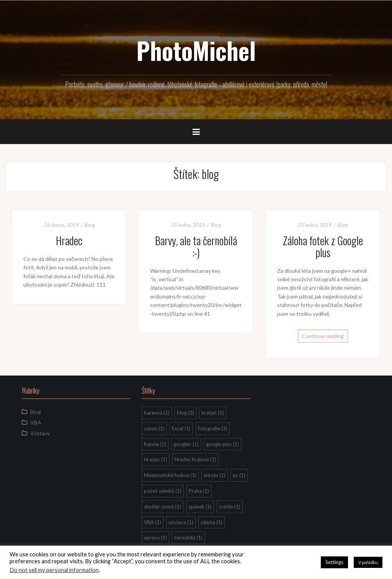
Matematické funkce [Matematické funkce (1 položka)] (170, 475)
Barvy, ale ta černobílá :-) (196, 246)
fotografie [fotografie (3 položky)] (213, 428)
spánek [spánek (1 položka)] (200, 507)
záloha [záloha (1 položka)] (212, 522)
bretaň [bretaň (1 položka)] (212, 413)
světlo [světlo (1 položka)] (229, 507)
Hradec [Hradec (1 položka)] (156, 459)
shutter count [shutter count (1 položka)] (163, 507)
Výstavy (40, 433)
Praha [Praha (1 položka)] (199, 491)
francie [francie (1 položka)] (155, 444)
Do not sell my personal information (54, 570)
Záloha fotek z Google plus (323, 246)
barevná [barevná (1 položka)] (157, 413)
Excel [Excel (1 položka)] (181, 428)
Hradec (69, 240)
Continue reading (323, 336)
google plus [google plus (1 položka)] (222, 444)
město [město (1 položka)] (214, 475)
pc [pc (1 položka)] (239, 475)
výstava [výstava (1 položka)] (181, 522)
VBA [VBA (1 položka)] (153, 522)
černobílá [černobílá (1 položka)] (188, 538)
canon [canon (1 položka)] (154, 428)
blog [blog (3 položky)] (185, 413)
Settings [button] (334, 562)
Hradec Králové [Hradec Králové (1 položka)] (195, 459)
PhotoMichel (196, 50)
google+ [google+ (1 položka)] (186, 444)
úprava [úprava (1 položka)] (155, 538)
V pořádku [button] (368, 562)
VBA (36, 422)
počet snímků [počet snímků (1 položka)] (163, 491)
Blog (90, 225)
